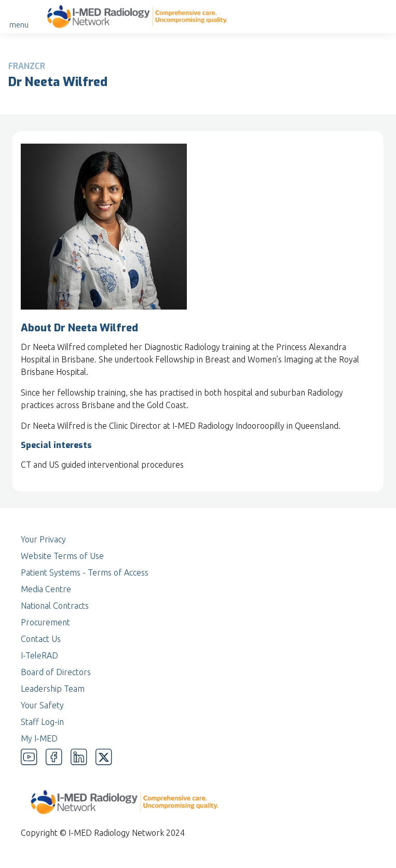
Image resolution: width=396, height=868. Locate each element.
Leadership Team (53, 689)
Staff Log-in (42, 722)
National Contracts (55, 606)
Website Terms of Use (62, 556)
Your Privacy (43, 539)
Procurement (45, 622)
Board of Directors (56, 672)
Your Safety (42, 705)
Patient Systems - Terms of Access (85, 572)
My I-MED (39, 738)
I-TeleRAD (39, 655)
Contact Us (41, 639)
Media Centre (46, 589)
